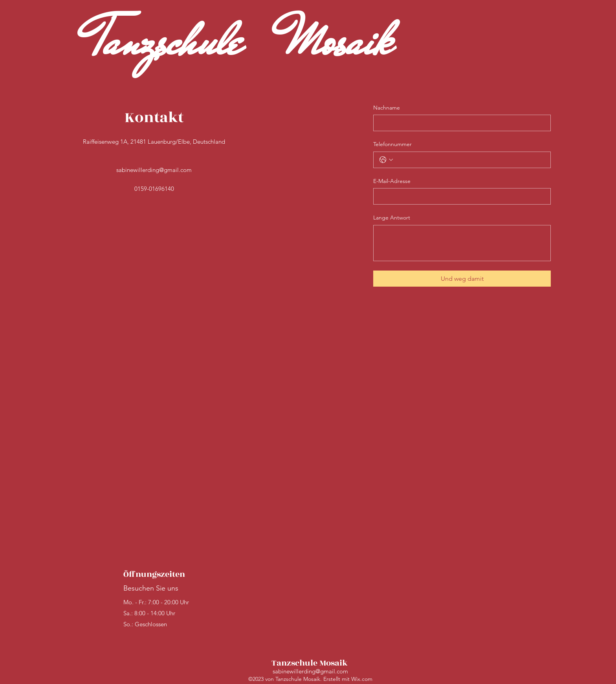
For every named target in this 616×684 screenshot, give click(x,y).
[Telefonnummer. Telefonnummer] (470, 160)
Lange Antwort (392, 218)
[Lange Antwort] (462, 243)
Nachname (387, 108)
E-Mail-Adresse (392, 181)
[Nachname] (460, 123)
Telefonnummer (392, 144)
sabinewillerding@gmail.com (154, 170)
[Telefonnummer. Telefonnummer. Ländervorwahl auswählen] (386, 160)
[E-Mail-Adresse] (460, 196)
